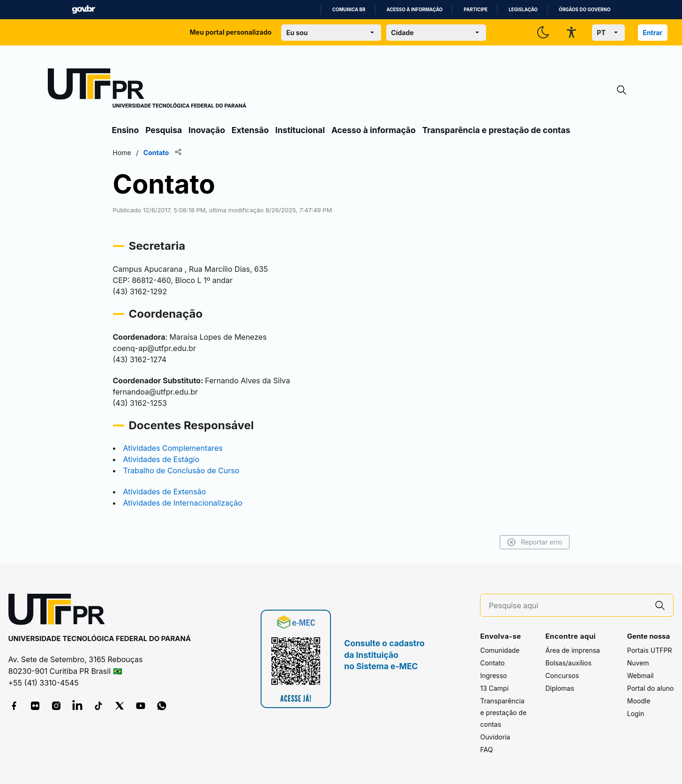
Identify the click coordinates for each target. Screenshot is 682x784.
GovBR (83, 10)
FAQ (486, 750)
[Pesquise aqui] (568, 606)
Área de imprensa (572, 650)
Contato (492, 663)
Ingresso (493, 676)
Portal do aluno (651, 688)
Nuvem (638, 663)
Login (636, 713)
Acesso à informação (415, 10)
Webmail (641, 676)
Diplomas (559, 688)
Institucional (300, 130)
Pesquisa (164, 130)
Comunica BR (349, 10)
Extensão (250, 130)
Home (122, 153)
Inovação (207, 130)
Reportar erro (535, 542)
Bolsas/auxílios (568, 663)
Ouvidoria (495, 737)
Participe (476, 10)
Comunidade (500, 650)
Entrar (652, 33)
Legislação (523, 10)
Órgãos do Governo (585, 10)
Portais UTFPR (650, 650)
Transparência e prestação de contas (496, 130)
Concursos (562, 676)
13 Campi (494, 688)
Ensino (126, 130)
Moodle (639, 701)
